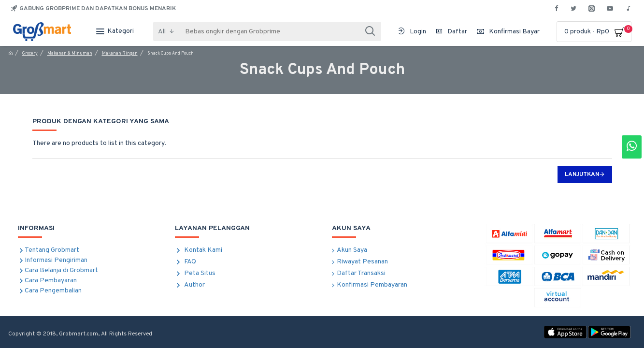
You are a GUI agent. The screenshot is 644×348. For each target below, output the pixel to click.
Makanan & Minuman (70, 53)
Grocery (30, 53)
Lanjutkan (582, 174)
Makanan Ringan (120, 53)
